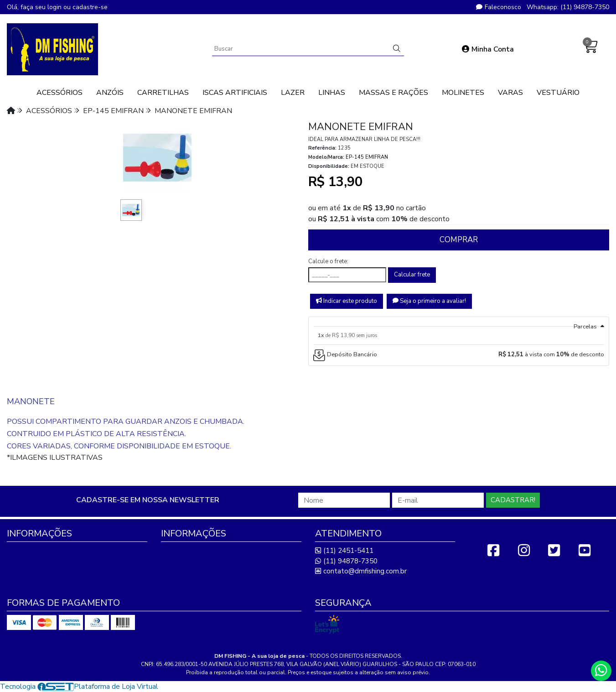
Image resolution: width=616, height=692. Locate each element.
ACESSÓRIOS (60, 93)
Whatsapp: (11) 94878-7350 (568, 7)
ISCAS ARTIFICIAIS (235, 93)
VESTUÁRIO (558, 93)
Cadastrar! (513, 500)
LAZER (293, 93)
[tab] (459, 322)
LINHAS (332, 93)
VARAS (510, 93)
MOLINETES (463, 93)
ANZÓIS (110, 93)
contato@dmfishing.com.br (361, 571)
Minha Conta (488, 49)
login (55, 7)
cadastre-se (90, 7)
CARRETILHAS (163, 93)
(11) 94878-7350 (346, 561)
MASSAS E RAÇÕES (393, 93)
